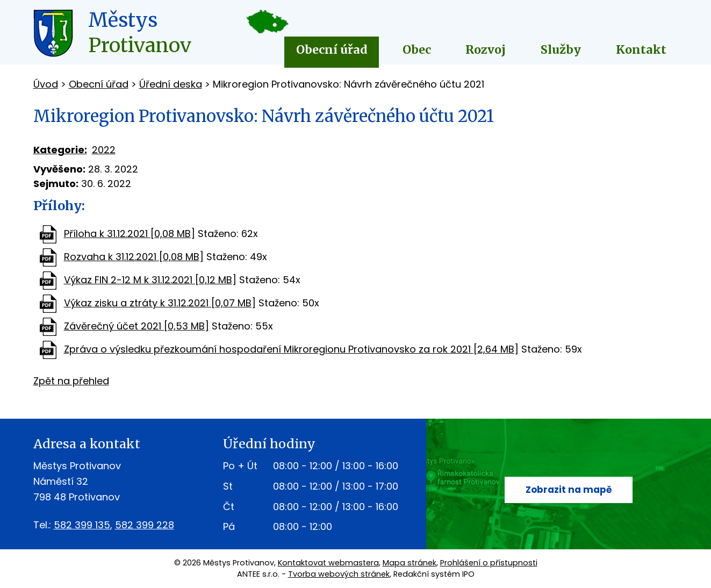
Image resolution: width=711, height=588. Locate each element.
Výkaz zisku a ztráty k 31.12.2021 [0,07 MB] (160, 303)
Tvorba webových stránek (339, 574)
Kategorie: (60, 150)
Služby (561, 50)
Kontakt (641, 50)
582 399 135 (82, 525)
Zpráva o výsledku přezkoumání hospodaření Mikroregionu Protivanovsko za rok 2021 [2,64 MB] (291, 349)
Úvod (46, 84)
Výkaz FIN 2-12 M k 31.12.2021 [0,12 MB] (150, 280)
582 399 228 (145, 525)
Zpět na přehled (71, 381)
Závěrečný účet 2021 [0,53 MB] (137, 326)
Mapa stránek (410, 563)
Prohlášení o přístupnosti (489, 563)
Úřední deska (171, 84)
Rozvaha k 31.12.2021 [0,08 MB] (134, 257)
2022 (104, 150)
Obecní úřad (332, 50)
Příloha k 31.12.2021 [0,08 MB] (130, 234)
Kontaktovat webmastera (328, 563)
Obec (417, 50)
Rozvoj (486, 50)
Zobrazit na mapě (569, 490)
